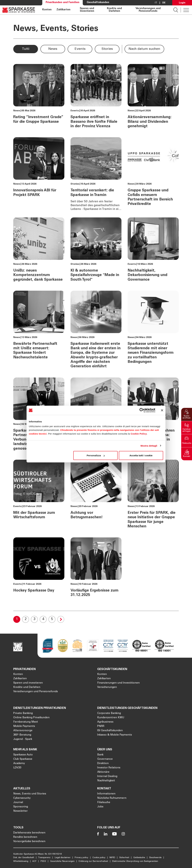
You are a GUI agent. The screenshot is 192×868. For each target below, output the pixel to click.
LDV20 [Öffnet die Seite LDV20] (17, 768)
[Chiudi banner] (162, 410)
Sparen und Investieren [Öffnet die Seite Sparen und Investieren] (87, 10)
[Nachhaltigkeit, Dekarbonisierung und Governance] (153, 251)
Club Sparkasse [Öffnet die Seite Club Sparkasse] (23, 759)
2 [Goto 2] (26, 619)
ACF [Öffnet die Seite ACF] (35, 861)
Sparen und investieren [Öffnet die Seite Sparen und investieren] (28, 683)
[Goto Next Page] (61, 619)
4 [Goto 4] (43, 619)
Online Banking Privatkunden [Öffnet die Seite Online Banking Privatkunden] (31, 718)
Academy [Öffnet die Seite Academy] (19, 764)
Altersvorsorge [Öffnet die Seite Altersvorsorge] (23, 731)
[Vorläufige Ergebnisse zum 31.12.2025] (96, 569)
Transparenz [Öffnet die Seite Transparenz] (45, 858)
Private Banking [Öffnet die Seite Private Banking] (23, 713)
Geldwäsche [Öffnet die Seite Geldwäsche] (140, 858)
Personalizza (96, 455)
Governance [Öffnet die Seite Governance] (105, 759)
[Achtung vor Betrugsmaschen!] (96, 495)
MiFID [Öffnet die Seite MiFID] (113, 858)
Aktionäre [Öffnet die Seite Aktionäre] (103, 772)
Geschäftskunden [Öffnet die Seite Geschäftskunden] (98, 3)
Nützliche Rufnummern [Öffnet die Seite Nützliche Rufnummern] (112, 798)
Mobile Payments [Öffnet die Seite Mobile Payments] (24, 726)
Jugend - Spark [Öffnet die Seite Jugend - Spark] (23, 739)
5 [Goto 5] (52, 619)
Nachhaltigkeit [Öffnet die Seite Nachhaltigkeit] (106, 781)
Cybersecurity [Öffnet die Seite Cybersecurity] (22, 798)
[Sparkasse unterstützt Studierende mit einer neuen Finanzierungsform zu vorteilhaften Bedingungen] (153, 331)
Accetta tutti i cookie (141, 455)
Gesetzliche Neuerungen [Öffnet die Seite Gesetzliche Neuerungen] (63, 861)
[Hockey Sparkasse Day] (39, 569)
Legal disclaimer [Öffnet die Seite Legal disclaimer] (63, 858)
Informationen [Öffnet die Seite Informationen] (106, 794)
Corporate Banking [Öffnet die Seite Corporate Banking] (109, 713)
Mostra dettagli (149, 446)
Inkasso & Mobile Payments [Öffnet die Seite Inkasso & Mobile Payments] (115, 735)
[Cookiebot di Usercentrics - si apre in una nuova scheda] (142, 410)
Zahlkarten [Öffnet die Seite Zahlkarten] (63, 10)
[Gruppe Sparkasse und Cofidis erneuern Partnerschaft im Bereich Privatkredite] (153, 174)
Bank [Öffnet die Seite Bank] (100, 755)
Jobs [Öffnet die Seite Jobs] (100, 807)
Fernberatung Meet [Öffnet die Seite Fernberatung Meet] (26, 722)
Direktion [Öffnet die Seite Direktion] (103, 764)
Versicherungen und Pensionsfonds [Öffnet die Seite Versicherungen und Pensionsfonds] (148, 10)
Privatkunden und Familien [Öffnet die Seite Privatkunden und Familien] (63, 3)
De (164, 3)
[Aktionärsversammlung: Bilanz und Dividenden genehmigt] (153, 98)
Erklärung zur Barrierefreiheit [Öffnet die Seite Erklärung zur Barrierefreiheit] (94, 861)
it (156, 3)
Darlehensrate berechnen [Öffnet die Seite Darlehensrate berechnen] (29, 833)
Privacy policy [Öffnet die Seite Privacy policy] (82, 858)
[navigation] (104, 10)
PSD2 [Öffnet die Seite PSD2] (44, 861)
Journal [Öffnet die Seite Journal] (18, 803)
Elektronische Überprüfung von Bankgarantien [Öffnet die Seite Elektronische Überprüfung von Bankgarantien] (135, 861)
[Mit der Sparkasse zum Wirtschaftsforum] (39, 495)
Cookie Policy (139, 434)
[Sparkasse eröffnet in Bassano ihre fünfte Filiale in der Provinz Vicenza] (96, 98)
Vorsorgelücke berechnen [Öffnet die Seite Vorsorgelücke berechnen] (29, 842)
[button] (187, 414)
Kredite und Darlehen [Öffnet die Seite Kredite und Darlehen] (114, 10)
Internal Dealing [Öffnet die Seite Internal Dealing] (107, 776)
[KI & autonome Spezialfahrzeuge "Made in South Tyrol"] (96, 251)
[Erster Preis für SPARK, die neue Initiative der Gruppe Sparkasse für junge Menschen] (153, 495)
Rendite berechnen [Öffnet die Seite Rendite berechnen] (25, 837)
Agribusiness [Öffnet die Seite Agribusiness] (105, 722)
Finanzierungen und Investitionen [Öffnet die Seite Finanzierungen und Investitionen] (118, 683)
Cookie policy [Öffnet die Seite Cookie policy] (99, 858)
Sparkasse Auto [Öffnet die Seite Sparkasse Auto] (23, 755)
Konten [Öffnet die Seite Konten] (47, 10)
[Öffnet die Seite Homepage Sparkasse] (19, 10)
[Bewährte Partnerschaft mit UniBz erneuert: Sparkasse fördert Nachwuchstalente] (39, 331)
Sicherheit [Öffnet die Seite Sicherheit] (125, 858)
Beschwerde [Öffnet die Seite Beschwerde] (156, 858)
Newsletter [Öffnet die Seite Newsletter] (20, 811)
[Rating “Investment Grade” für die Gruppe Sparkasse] (39, 98)
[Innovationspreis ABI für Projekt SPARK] (39, 174)
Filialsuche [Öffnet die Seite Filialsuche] (104, 803)
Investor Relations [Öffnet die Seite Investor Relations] (109, 768)
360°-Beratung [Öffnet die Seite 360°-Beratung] (22, 735)
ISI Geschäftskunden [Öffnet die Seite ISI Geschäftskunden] (110, 731)
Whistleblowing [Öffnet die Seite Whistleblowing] (21, 861)
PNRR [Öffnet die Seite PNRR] (101, 726)
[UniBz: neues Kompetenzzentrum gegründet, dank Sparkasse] (39, 251)
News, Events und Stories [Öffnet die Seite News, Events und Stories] (30, 794)
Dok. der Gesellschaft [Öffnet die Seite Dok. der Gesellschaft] (24, 858)
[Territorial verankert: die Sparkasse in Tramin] (96, 174)
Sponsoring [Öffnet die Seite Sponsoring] (21, 807)
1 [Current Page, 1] (17, 619)
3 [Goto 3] (34, 619)
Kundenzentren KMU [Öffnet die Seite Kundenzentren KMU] (111, 718)
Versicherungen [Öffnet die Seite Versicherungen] (107, 687)
